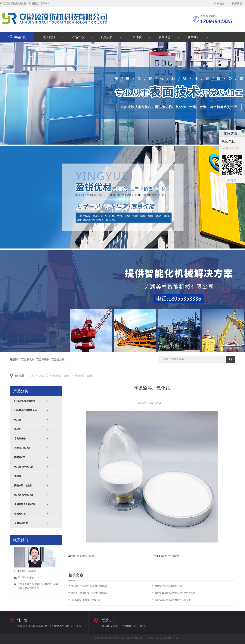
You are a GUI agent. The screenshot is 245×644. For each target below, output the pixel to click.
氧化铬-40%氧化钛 (170, 556)
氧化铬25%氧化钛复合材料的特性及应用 (175, 593)
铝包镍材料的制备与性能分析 (86, 600)
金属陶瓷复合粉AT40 (25, 504)
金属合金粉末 (21, 523)
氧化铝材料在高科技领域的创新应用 (89, 586)
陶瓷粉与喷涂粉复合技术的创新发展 (89, 593)
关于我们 (49, 37)
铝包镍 (18, 476)
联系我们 (237, 3)
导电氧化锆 (20, 439)
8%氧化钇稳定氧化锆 (25, 401)
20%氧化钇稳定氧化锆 (26, 410)
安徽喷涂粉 (58, 359)
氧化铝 (18, 429)
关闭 (243, 131)
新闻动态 (165, 37)
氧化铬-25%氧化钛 (24, 467)
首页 (32, 376)
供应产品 (43, 376)
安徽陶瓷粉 (43, 359)
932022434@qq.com (28, 577)
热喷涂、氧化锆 (22, 448)
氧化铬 (18, 420)
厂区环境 (136, 37)
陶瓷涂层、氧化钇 (61, 376)
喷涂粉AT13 (20, 514)
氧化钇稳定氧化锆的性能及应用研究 (173, 600)
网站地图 (219, 3)
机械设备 (107, 37)
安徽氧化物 (28, 359)
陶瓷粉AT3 (20, 457)
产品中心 (78, 37)
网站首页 (17, 37)
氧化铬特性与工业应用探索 (168, 586)
